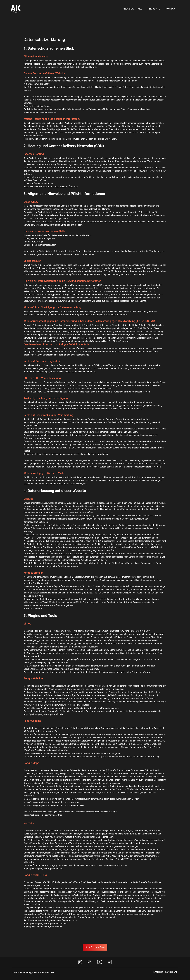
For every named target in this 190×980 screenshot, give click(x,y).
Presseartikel (132, 9)
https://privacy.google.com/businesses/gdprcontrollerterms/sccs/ (54, 805)
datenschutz (171, 972)
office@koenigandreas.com (43, 245)
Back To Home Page (95, 947)
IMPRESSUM (158, 972)
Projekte (154, 9)
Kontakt (171, 9)
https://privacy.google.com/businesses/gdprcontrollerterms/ (52, 802)
